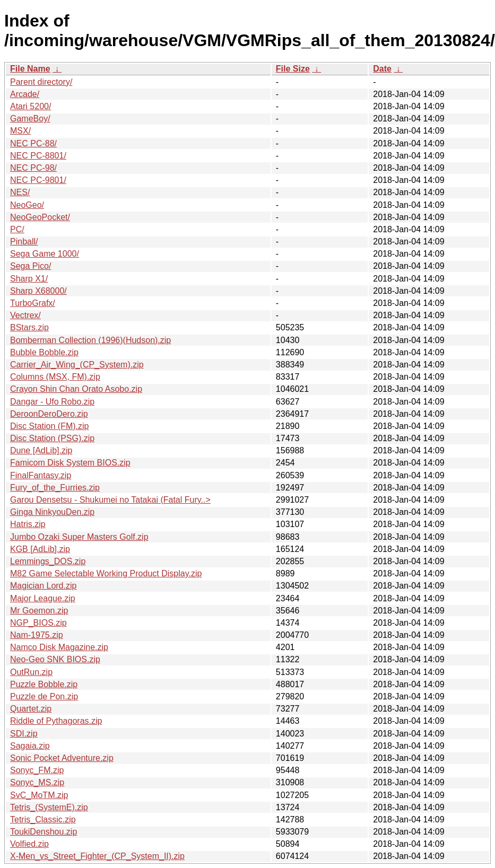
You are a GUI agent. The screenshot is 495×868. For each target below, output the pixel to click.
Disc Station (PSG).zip (52, 438)
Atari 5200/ (31, 106)
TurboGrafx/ (33, 303)
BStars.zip (29, 327)
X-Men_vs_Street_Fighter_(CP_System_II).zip (97, 856)
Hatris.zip (28, 524)
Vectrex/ (25, 315)
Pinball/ (24, 242)
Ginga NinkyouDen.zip (52, 512)
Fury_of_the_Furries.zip (55, 488)
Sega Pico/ (31, 266)
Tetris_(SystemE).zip (49, 807)
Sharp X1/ (29, 279)
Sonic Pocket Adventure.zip (62, 758)
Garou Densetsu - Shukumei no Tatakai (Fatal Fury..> (110, 500)
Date (382, 69)
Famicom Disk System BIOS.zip (70, 463)
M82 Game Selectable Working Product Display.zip (106, 573)
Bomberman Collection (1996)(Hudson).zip (90, 340)
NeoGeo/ (27, 205)
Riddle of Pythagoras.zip (56, 721)
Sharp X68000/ (38, 291)
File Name (30, 69)
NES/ (20, 192)
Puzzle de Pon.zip (44, 696)
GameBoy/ (30, 119)
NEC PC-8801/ (38, 156)
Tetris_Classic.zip (43, 819)
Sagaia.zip (30, 746)
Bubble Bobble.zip (44, 352)
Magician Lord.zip (43, 586)
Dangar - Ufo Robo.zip (52, 402)
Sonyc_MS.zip (37, 782)
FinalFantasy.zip (41, 475)
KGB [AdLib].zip (40, 549)
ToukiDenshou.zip (44, 832)
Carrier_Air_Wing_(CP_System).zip (77, 365)
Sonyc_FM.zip (37, 770)
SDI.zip (24, 734)
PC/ (17, 229)
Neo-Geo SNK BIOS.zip (55, 659)
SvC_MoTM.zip (39, 795)
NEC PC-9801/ (38, 180)
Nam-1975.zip (37, 635)
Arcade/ (25, 94)
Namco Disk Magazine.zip (59, 647)
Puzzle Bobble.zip (44, 684)
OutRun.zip (31, 672)
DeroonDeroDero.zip (49, 414)
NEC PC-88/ (33, 143)
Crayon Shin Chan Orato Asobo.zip (76, 389)
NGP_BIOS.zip (38, 623)
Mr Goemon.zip (39, 611)
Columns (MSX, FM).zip (55, 377)
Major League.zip (43, 598)
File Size (293, 69)
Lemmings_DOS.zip (48, 561)
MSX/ (20, 131)
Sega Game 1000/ (45, 254)
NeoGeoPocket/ (40, 217)
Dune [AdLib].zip (41, 450)
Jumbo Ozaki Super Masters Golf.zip (79, 537)
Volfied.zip (29, 844)
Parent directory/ (41, 82)
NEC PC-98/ (33, 168)
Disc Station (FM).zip (49, 426)
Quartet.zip (31, 709)
